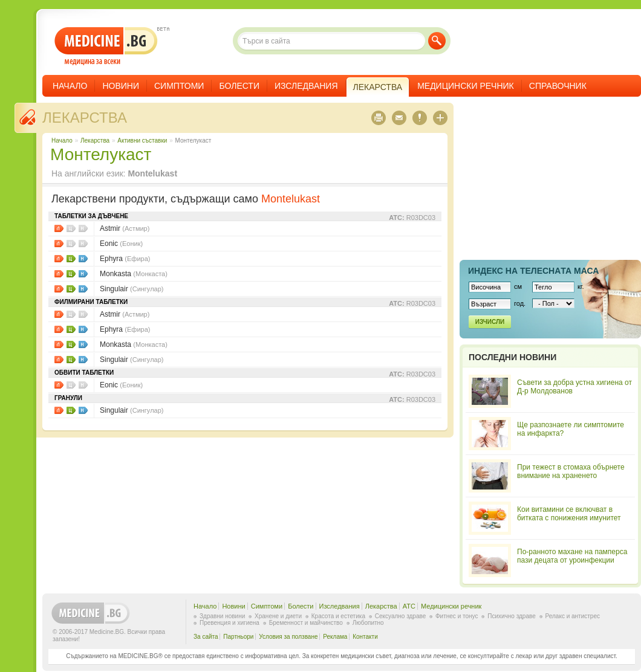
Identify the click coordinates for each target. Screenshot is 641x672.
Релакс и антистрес (573, 616)
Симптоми (179, 86)
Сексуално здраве (401, 616)
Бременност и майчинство (306, 623)
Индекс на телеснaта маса (533, 271)
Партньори (238, 637)
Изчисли (490, 322)
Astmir (125, 228)
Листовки (59, 228)
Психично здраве (512, 616)
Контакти (365, 637)
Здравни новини (222, 616)
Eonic (121, 244)
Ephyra (125, 259)
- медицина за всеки (106, 46)
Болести (239, 86)
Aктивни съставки (142, 141)
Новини (121, 86)
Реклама (335, 637)
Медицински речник (466, 86)
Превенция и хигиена (229, 623)
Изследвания (306, 86)
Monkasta (134, 274)
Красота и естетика (338, 616)
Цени (71, 259)
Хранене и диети (278, 616)
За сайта (206, 637)
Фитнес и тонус (457, 616)
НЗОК (83, 259)
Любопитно (368, 623)
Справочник (558, 86)
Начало (70, 86)
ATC (409, 606)
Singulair (132, 289)
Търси (437, 41)
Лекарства (85, 118)
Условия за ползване (288, 637)
